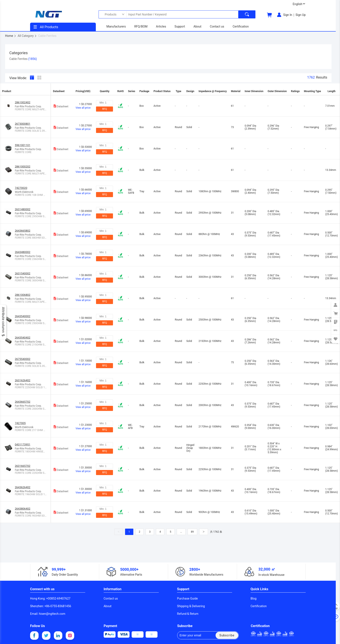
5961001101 (23, 145)
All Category (27, 36)
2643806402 (23, 509)
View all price (83, 108)
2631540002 (23, 273)
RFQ (105, 109)
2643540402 (23, 338)
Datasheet (61, 106)
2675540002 (23, 359)
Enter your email (193, 635)
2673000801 (23, 124)
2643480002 (23, 252)
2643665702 (23, 402)
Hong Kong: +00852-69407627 (50, 598)
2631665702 (23, 466)
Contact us (111, 598)
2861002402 (23, 102)
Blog (254, 598)
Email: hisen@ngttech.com (48, 614)
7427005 (20, 423)
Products (109, 14)
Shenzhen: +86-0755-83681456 (51, 606)
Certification (259, 606)
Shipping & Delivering (191, 606)
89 (192, 532)
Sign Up (301, 15)
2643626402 (23, 487)
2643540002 (23, 316)
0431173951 (23, 444)
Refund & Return (188, 614)
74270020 (21, 188)
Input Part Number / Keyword (182, 14)
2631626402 (23, 380)
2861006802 (23, 295)
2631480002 (23, 209)
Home (11, 36)
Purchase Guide (187, 598)
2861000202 (23, 167)
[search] (247, 14)
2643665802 (23, 231)
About (108, 606)
